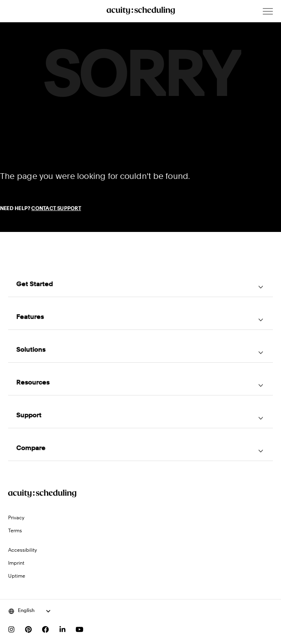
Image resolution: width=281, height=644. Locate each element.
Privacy (16, 518)
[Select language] (30, 611)
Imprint (16, 563)
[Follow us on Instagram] (11, 629)
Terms (15, 531)
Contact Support (56, 209)
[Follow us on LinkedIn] (62, 629)
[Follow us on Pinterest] (28, 629)
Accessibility (23, 550)
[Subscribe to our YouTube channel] (79, 629)
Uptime (17, 576)
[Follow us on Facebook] (45, 629)
